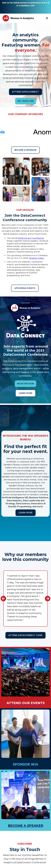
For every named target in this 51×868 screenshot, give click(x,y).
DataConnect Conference (30, 238)
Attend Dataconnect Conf (25, 635)
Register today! (35, 258)
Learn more (25, 393)
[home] (18, 18)
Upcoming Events (23, 288)
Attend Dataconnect (25, 92)
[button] (47, 18)
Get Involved (26, 101)
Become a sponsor (26, 150)
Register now (26, 384)
